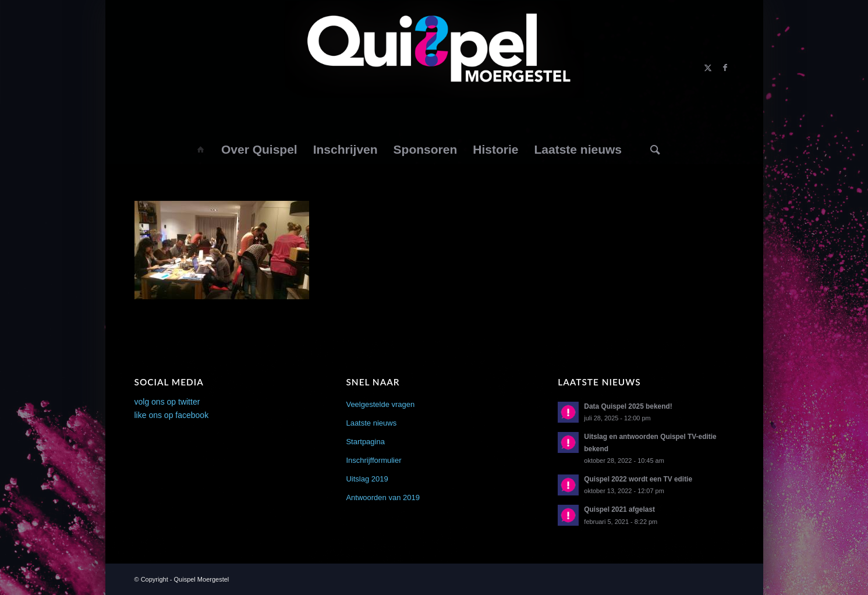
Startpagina (365, 442)
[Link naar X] (708, 68)
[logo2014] (434, 68)
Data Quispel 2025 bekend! (628, 406)
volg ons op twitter (167, 402)
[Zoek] (655, 150)
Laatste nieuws (371, 423)
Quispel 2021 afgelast (619, 509)
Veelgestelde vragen (380, 404)
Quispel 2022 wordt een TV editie (638, 479)
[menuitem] (200, 150)
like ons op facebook (172, 415)
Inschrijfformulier (373, 460)
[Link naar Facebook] (725, 68)
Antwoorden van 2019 (382, 497)
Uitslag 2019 (367, 479)
